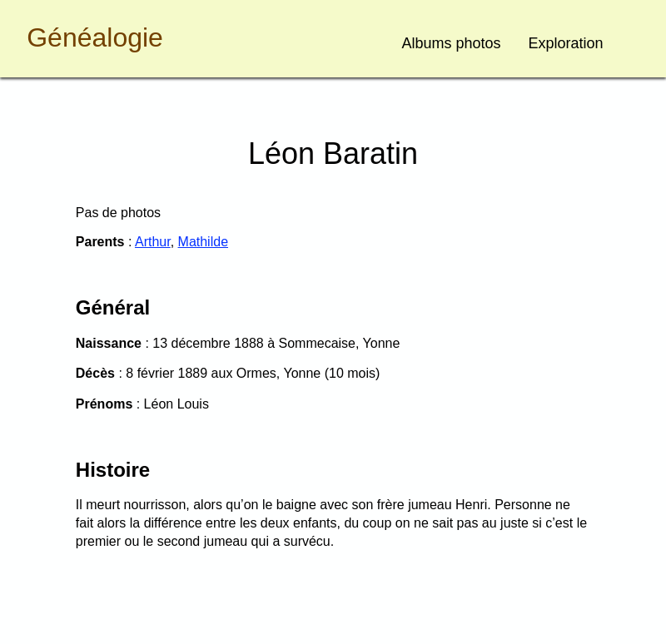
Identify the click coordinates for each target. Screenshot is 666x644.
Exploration (566, 43)
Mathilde (203, 242)
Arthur (153, 242)
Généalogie (95, 37)
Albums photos (452, 43)
